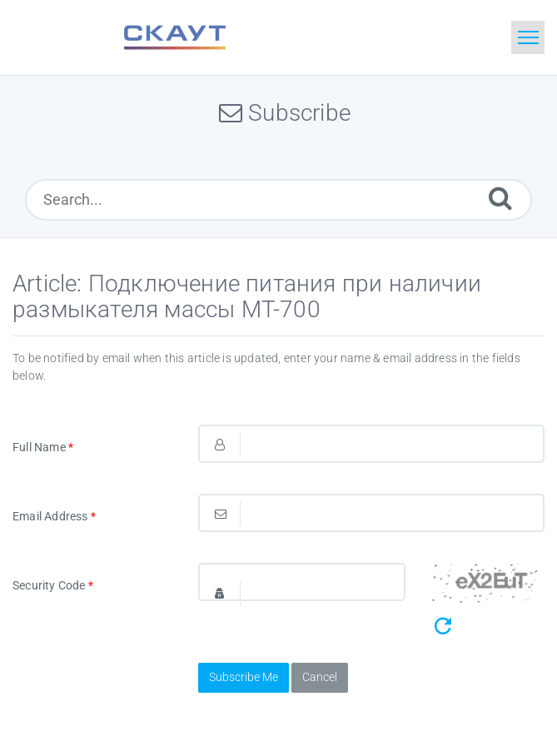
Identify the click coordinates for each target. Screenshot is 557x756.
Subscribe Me (244, 677)
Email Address (54, 516)
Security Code (53, 585)
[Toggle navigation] (528, 37)
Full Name (43, 447)
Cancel (320, 677)
